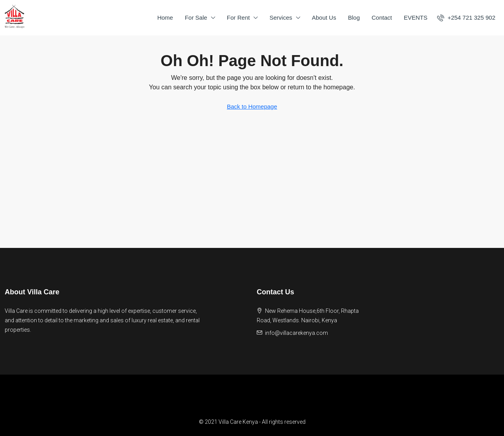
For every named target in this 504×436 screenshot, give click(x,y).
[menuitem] (466, 18)
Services (281, 18)
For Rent (238, 18)
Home (165, 18)
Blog (354, 18)
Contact (382, 18)
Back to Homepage (252, 106)
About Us (324, 18)
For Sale (196, 18)
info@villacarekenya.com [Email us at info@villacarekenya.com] (296, 333)
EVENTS (415, 18)
